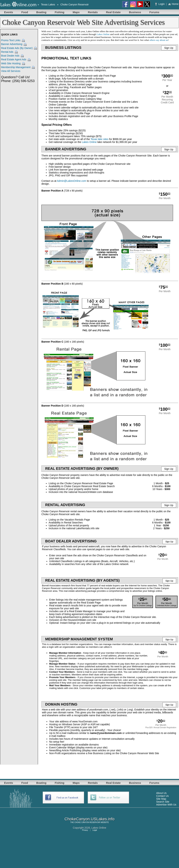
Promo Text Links (11, 40)
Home (173, 4)
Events (9, 12)
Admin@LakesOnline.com (72, 181)
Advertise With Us (166, 805)
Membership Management (16, 67)
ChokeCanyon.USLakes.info (89, 819)
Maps (76, 12)
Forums (154, 12)
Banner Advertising (12, 44)
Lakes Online (103, 34)
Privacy (85, 830)
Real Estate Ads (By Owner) (17, 48)
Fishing (60, 12)
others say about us (159, 40)
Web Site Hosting (11, 63)
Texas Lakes (48, 5)
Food (25, 12)
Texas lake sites (100, 139)
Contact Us (162, 796)
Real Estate (113, 12)
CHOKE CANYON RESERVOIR (87, 822)
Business (135, 12)
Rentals (93, 12)
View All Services (11, 71)
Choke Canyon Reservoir (74, 5)
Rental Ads (7, 52)
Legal (95, 830)
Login (160, 4)
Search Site (163, 802)
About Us (161, 793)
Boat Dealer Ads (10, 56)
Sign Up (169, 48)
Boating (41, 12)
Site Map (161, 799)
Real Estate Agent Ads (14, 59)
